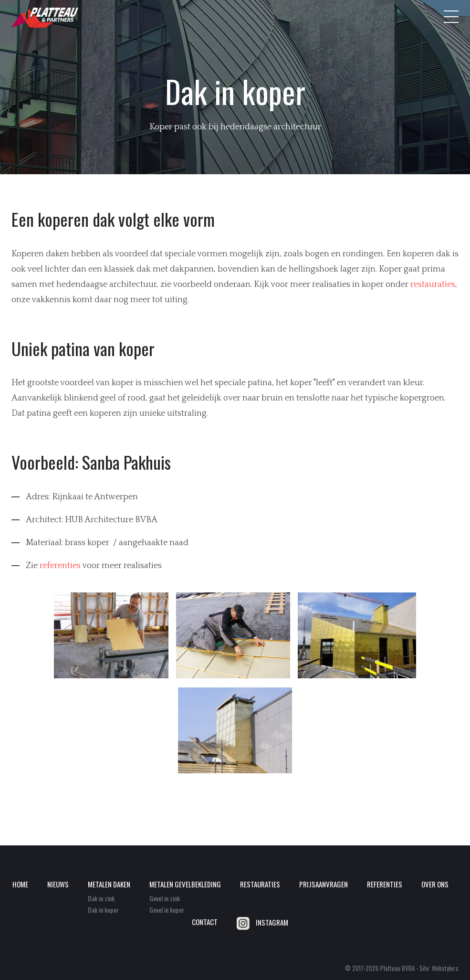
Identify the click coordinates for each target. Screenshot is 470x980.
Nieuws (58, 884)
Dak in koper (103, 910)
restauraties (433, 285)
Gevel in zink (165, 898)
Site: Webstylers (439, 968)
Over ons (435, 884)
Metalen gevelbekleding (185, 884)
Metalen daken (109, 884)
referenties (60, 566)
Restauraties (260, 884)
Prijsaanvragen (324, 884)
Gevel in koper (167, 910)
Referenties (385, 884)
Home (20, 884)
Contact (205, 922)
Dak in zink (101, 898)
